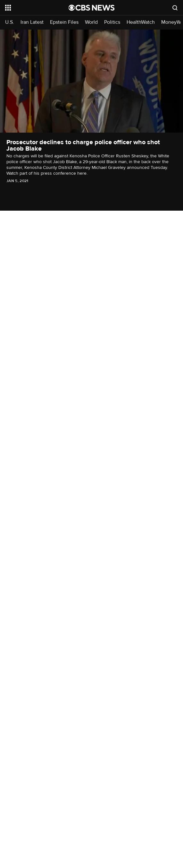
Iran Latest (32, 22)
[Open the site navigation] (34, 8)
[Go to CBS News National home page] (92, 8)
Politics (112, 22)
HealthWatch (141, 22)
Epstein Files (64, 22)
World (91, 22)
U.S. (10, 22)
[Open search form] (175, 8)
